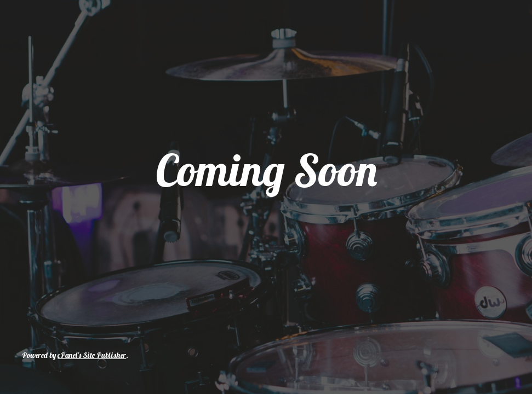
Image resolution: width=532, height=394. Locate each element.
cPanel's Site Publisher (92, 355)
